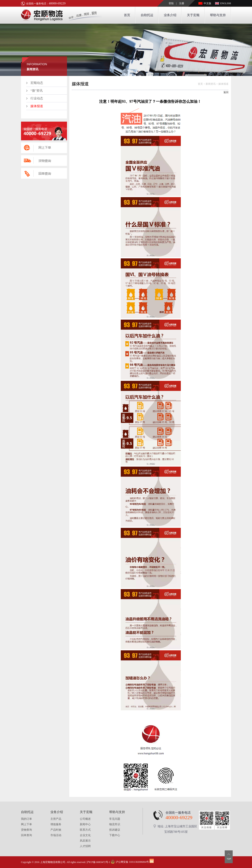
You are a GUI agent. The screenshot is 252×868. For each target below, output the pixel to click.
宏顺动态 (37, 83)
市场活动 (56, 835)
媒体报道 (37, 106)
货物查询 (26, 830)
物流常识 (115, 824)
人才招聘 (85, 846)
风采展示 (85, 841)
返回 (226, 92)
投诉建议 (115, 830)
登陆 (171, 3)
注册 (182, 3)
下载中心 (115, 835)
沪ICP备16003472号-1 (98, 862)
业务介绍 (170, 15)
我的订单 (26, 819)
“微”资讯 (37, 91)
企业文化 (85, 835)
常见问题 (115, 819)
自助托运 (147, 15)
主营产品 (56, 819)
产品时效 (56, 830)
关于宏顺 (193, 15)
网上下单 (26, 824)
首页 (127, 15)
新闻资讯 (211, 84)
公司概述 (85, 819)
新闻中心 (85, 824)
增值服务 (56, 824)
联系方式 (85, 830)
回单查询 (26, 835)
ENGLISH (226, 3)
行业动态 (37, 98)
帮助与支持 (218, 15)
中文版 (207, 3)
